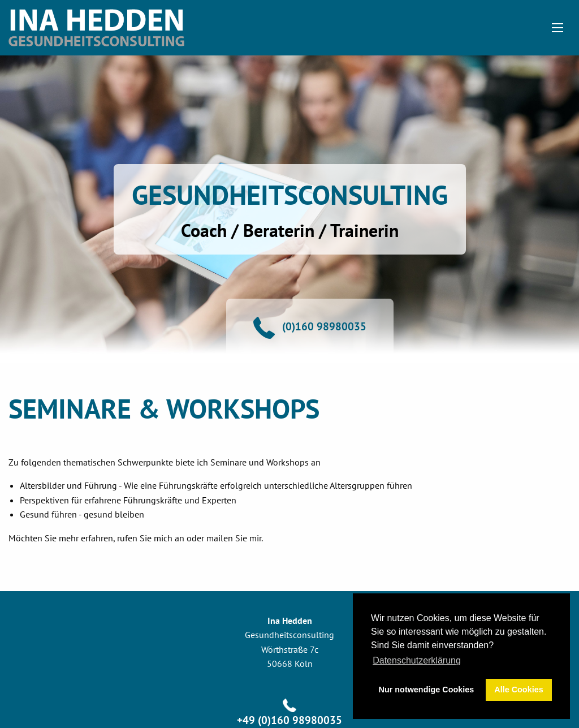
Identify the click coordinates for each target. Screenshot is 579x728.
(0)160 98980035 (324, 326)
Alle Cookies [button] (518, 690)
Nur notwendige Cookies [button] (427, 690)
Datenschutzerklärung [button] (417, 660)
